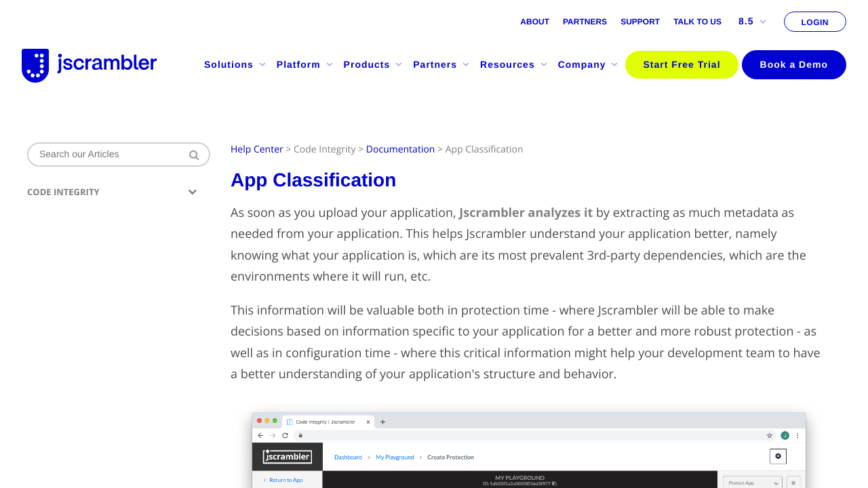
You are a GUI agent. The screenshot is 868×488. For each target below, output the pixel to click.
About (535, 22)
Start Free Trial (682, 64)
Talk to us (697, 22)
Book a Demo (794, 64)
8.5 (752, 21)
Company (589, 64)
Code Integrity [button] (112, 192)
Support (640, 22)
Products (374, 64)
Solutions (235, 64)
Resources (514, 64)
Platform (305, 64)
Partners (585, 22)
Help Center (257, 149)
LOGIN (815, 22)
